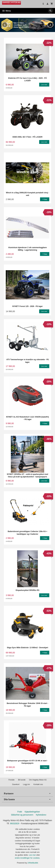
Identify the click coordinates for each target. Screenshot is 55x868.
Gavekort (16, 784)
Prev (7, 24)
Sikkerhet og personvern (22, 815)
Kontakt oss (38, 784)
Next (53, 24)
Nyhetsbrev (41, 815)
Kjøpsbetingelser (32, 812)
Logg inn (26, 784)
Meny (6, 11)
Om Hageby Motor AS (38, 780)
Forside (12, 780)
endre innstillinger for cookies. (28, 858)
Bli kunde (22, 780)
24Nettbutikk (33, 863)
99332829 (15, 823)
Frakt (20, 812)
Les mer (33, 855)
